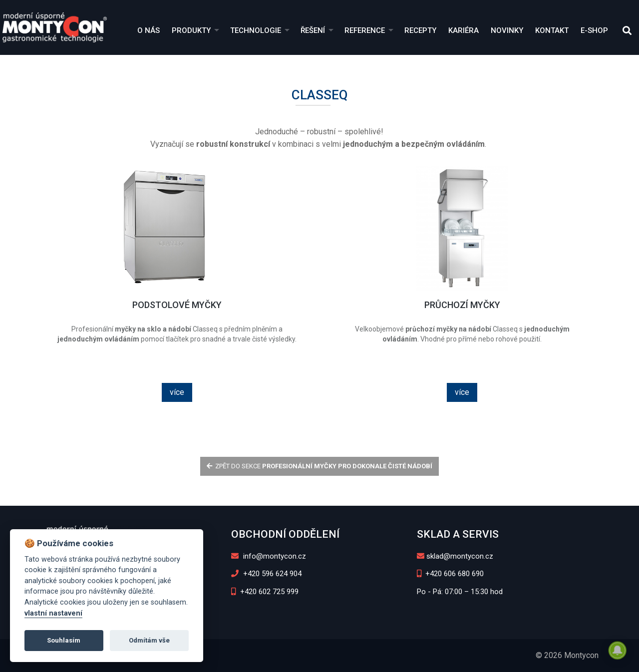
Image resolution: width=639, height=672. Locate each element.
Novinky (507, 30)
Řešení (313, 30)
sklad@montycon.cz (455, 556)
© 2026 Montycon (567, 655)
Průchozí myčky (462, 305)
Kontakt (552, 30)
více (177, 392)
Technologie (256, 30)
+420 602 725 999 (265, 592)
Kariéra (464, 30)
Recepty (420, 30)
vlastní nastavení (53, 613)
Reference (365, 30)
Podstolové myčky (177, 305)
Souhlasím (64, 640)
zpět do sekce (320, 466)
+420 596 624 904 (266, 574)
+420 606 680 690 (451, 574)
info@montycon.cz (269, 556)
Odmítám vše (149, 640)
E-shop (594, 30)
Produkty (191, 30)
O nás (149, 30)
